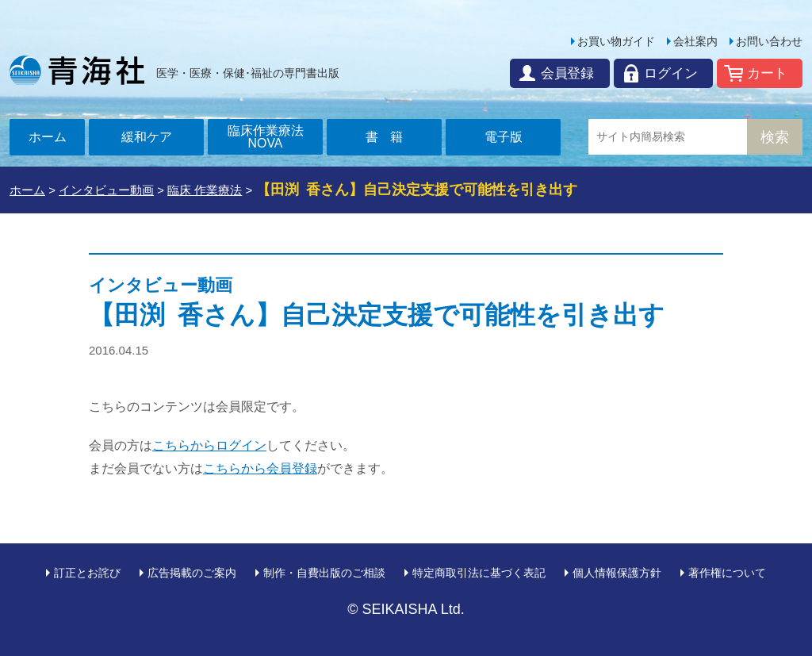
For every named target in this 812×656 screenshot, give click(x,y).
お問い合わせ (769, 41)
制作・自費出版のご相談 (324, 573)
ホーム (48, 137)
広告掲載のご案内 (192, 573)
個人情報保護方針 (617, 573)
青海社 (77, 70)
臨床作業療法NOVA (266, 137)
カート (766, 73)
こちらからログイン (209, 445)
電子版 (504, 137)
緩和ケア (147, 137)
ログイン (668, 73)
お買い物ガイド (616, 41)
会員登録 (562, 73)
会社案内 (695, 41)
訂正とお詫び (87, 573)
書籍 (391, 137)
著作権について (727, 573)
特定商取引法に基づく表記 (479, 573)
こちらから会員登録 (260, 468)
